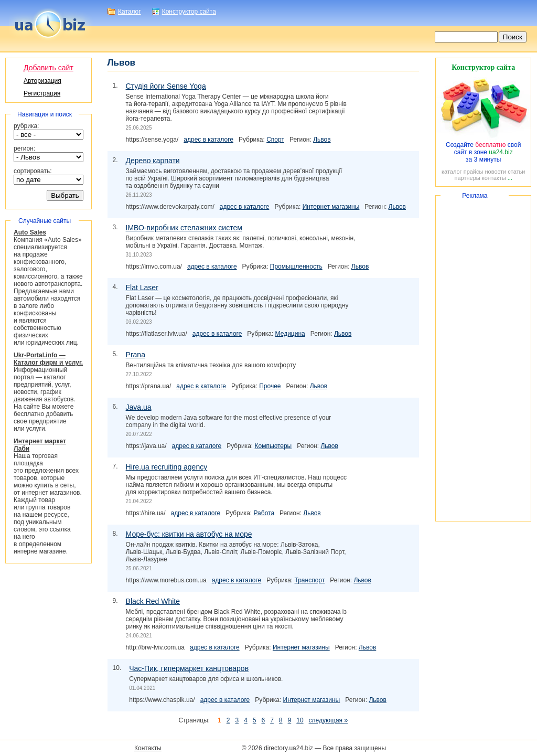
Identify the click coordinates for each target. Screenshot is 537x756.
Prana (136, 355)
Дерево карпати (153, 161)
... (510, 178)
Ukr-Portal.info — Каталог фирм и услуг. (48, 359)
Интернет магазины (331, 207)
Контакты (148, 748)
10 (300, 720)
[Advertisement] (483, 358)
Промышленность (296, 267)
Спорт (275, 140)
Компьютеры (273, 446)
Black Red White (153, 601)
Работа (264, 513)
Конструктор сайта (189, 12)
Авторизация (42, 81)
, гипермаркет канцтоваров (189, 668)
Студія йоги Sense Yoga (166, 86)
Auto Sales (30, 232)
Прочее (270, 386)
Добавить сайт (49, 68)
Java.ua (139, 407)
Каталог (130, 12)
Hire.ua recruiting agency (167, 467)
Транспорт (310, 580)
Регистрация (42, 93)
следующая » (328, 720)
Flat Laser (142, 288)
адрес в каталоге (208, 140)
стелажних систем (184, 228)
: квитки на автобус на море (189, 534)
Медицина (290, 334)
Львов (322, 140)
